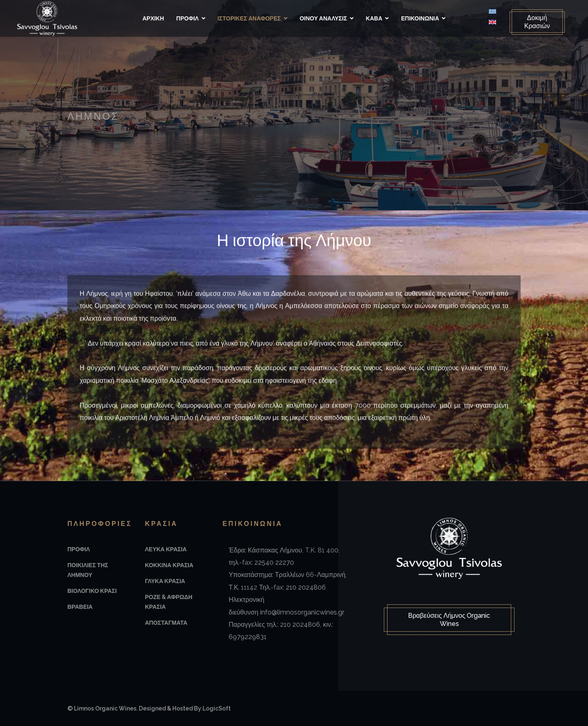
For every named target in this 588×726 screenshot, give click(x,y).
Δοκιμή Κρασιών (534, 22)
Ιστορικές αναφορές (249, 18)
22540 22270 (274, 562)
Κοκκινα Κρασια (169, 565)
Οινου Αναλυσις (323, 18)
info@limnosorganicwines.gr (302, 612)
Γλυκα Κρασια (165, 581)
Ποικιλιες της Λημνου (88, 570)
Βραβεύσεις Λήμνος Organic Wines (449, 620)
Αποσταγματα (166, 623)
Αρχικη (153, 18)
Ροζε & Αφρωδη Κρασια (169, 602)
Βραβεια (80, 607)
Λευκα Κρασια (166, 549)
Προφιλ (188, 18)
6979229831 (248, 637)
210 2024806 (306, 587)
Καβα (374, 18)
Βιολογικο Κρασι (92, 591)
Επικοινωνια (420, 18)
